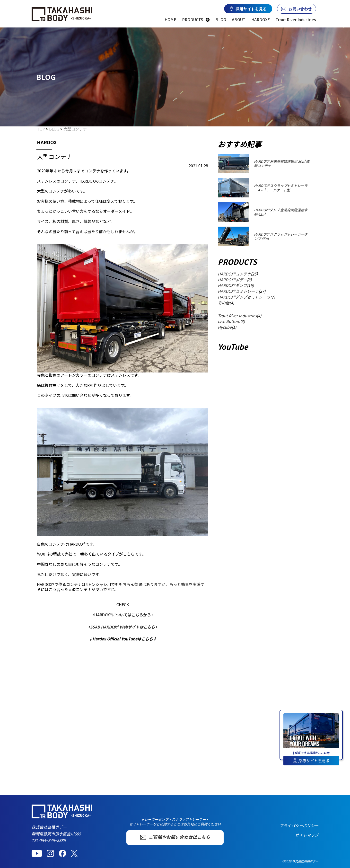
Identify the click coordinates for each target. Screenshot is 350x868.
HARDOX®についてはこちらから (123, 615)
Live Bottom (229, 321)
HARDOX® (261, 20)
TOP (41, 129)
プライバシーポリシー (299, 825)
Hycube (225, 327)
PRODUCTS (193, 20)
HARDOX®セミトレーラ (238, 291)
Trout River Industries (296, 20)
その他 (224, 303)
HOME (170, 20)
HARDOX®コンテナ (234, 274)
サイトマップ (307, 835)
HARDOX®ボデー (232, 280)
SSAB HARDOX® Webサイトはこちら (122, 627)
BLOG (221, 20)
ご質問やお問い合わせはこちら (175, 837)
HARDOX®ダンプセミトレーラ (244, 297)
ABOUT (239, 20)
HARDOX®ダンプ (232, 285)
